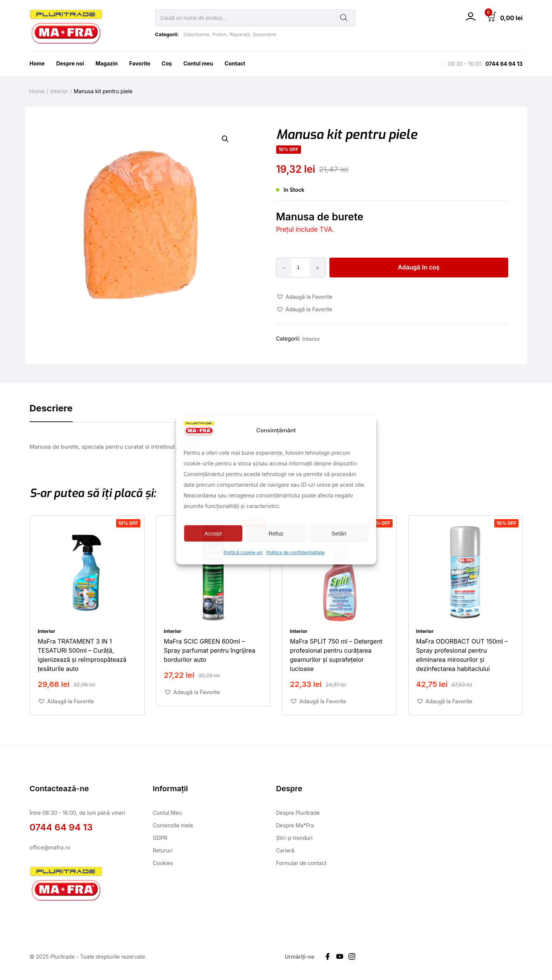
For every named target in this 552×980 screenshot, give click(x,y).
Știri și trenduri (294, 838)
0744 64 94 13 (504, 64)
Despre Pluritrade (298, 813)
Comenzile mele (173, 825)
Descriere (51, 408)
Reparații (240, 34)
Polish (219, 34)
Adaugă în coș (419, 267)
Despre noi (70, 63)
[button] (225, 139)
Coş (167, 63)
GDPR (160, 838)
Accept (213, 533)
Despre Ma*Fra (295, 825)
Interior (59, 91)
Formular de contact (301, 863)
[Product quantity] (301, 268)
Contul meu (198, 63)
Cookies (163, 863)
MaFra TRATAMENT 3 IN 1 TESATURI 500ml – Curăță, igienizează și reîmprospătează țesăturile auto (82, 655)
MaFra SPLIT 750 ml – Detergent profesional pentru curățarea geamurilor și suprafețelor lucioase (336, 655)
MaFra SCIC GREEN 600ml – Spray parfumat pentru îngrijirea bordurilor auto (209, 650)
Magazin (107, 63)
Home (37, 63)
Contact (235, 63)
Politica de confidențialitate (295, 552)
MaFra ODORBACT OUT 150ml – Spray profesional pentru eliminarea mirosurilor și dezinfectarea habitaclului (462, 655)
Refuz (276, 533)
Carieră (285, 850)
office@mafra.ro (50, 847)
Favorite (140, 63)
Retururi (163, 850)
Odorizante (197, 34)
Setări (339, 533)
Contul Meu (167, 813)
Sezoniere (265, 34)
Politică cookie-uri (243, 552)
